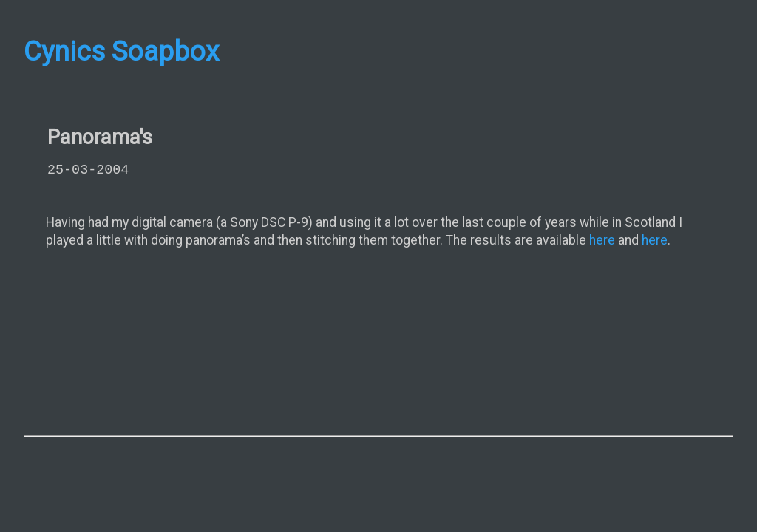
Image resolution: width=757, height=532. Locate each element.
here (602, 240)
